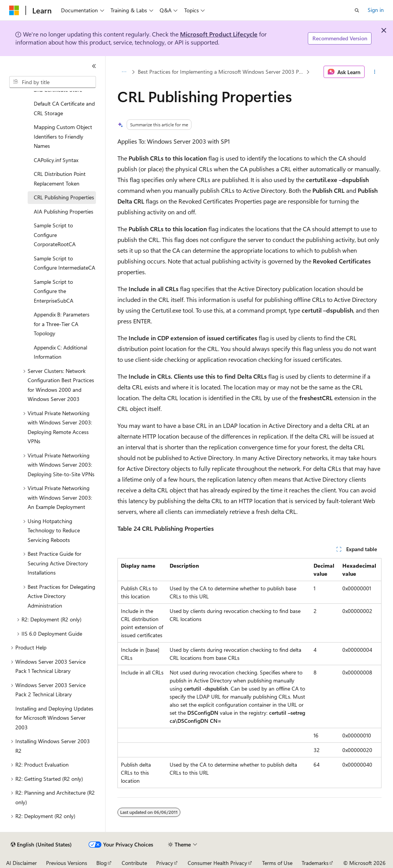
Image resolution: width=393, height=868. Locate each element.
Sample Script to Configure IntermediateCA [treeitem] (64, 263)
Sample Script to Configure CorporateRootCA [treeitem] (55, 235)
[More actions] (374, 72)
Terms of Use (277, 863)
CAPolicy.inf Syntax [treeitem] (56, 160)
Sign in (376, 10)
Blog (102, 863)
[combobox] (53, 82)
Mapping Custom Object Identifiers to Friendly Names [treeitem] (63, 136)
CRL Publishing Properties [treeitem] (64, 197)
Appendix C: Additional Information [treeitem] (60, 352)
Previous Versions (67, 863)
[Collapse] (94, 66)
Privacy (165, 863)
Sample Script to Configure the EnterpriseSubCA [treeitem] (54, 291)
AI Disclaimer (21, 863)
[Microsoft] (14, 10)
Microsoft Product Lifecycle (219, 34)
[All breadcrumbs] (124, 72)
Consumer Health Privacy (217, 863)
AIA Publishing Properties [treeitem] (64, 211)
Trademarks (315, 863)
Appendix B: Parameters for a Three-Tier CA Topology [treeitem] (62, 324)
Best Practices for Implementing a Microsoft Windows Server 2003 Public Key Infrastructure (221, 72)
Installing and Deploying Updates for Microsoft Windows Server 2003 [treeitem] (54, 718)
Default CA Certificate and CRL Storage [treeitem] (64, 108)
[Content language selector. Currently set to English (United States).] (41, 845)
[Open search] (357, 10)
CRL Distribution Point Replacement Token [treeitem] (60, 179)
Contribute (134, 863)
